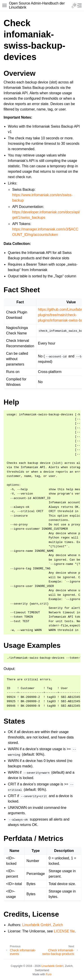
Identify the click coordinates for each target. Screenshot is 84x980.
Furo (49, 974)
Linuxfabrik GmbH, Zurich (42, 925)
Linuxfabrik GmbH (52, 966)
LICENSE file (64, 931)
